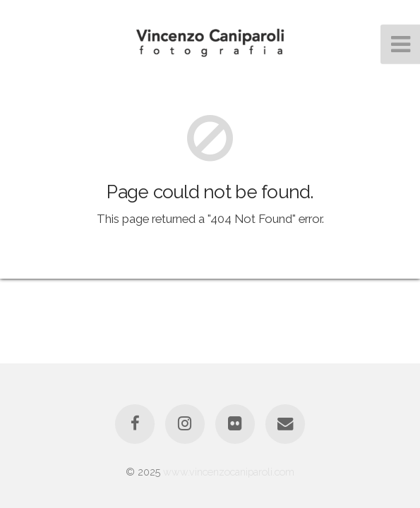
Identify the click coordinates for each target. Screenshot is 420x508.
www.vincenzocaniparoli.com (229, 472)
